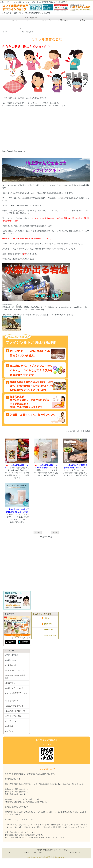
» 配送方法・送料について (15, 711)
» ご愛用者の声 (11, 665)
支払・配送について (29, 19)
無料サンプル (48, 624)
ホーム (13, 20)
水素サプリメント (49, 630)
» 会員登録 (9, 726)
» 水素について (11, 660)
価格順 (80, 431)
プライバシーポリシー (61, 851)
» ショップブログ (12, 701)
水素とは (47, 618)
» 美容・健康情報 (12, 655)
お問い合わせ (62, 20)
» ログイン (9, 731)
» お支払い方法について (14, 706)
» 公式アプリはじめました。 (16, 670)
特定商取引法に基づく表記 (45, 851)
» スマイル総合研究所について (16, 694)
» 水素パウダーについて (14, 688)
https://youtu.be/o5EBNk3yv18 (14, 151)
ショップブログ (45, 20)
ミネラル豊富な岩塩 (27, 32)
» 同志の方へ (10, 683)
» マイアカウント (12, 721)
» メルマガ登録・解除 (13, 716)
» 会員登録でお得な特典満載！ (15, 677)
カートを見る (78, 20)
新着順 (87, 431)
